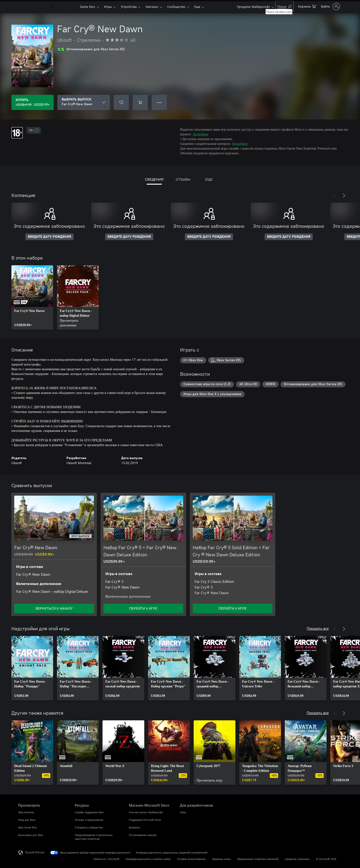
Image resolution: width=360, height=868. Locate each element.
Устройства (129, 7)
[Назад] (334, 196)
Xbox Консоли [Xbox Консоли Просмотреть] (26, 812)
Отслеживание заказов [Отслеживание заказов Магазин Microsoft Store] (143, 835)
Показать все (318, 628)
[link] (32, 297)
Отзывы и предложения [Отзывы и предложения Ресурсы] (89, 820)
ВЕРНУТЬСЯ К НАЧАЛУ (54, 608)
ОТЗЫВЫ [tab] (183, 179)
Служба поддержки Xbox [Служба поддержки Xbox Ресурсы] (89, 812)
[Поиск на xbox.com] (284, 6)
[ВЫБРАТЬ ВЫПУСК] (84, 102)
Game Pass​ (88, 7)
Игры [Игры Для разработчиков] (183, 812)
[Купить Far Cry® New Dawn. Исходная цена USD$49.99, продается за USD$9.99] (33, 102)
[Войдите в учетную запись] (330, 6)
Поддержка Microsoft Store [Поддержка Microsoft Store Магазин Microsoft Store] (145, 820)
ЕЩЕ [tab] (209, 179)
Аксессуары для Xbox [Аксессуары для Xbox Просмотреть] (30, 835)
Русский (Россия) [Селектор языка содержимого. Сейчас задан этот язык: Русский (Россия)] (35, 852)
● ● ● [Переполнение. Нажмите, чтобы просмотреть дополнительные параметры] (159, 102)
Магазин (152, 7)
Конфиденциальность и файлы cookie (148, 859)
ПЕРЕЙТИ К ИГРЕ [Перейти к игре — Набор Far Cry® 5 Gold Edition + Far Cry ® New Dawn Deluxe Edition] (232, 608)
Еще (197, 7)
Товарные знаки (221, 859)
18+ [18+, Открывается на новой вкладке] (34, 130)
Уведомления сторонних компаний (258, 859)
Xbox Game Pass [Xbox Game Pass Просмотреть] (28, 827)
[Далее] (344, 196)
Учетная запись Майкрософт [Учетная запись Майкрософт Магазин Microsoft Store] (146, 812)
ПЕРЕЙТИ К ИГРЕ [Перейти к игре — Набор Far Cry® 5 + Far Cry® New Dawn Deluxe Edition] (143, 608)
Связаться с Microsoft (106, 859)
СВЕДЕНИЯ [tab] (154, 179)
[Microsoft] (34, 7)
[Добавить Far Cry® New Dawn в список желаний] (121, 102)
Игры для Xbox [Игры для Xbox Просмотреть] (27, 820)
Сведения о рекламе (297, 859)
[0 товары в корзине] (307, 6)
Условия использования (191, 859)
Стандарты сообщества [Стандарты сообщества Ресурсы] (89, 827)
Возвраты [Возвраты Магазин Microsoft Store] (135, 827)
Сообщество (176, 7)
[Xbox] (66, 7)
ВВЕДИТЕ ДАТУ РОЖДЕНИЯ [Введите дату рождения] (49, 237)
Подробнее (201, 134)
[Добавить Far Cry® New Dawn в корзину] (140, 102)
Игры (108, 7)
